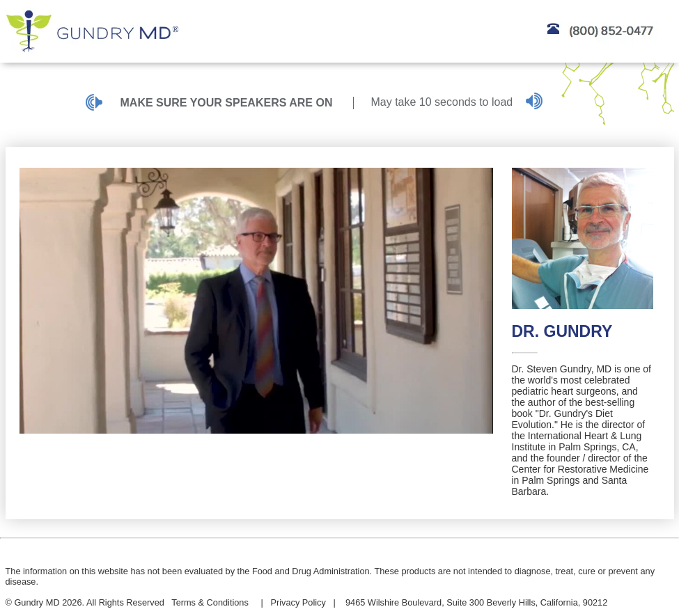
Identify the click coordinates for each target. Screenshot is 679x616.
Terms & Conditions (210, 602)
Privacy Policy (298, 602)
